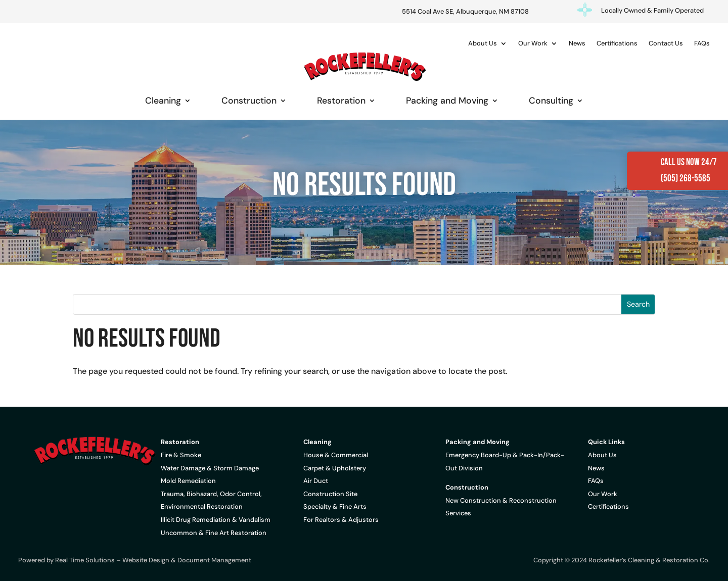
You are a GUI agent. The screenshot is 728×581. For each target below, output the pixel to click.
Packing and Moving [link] (447, 101)
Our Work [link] (533, 43)
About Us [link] (483, 43)
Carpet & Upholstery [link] (335, 468)
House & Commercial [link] (336, 455)
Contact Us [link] (666, 43)
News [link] (577, 43)
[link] (364, 66)
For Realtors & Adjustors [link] (341, 520)
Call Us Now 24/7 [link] (689, 162)
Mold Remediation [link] (188, 481)
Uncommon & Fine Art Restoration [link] (214, 533)
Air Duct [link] (316, 481)
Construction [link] (249, 101)
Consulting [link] (551, 101)
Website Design (146, 560)
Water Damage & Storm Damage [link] (210, 468)
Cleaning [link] (163, 101)
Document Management (214, 560)
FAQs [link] (702, 43)
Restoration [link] (341, 101)
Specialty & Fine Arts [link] (335, 506)
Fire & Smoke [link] (181, 455)
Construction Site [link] (330, 494)
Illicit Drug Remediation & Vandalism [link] (216, 520)
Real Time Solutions (85, 560)
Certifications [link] (617, 43)
